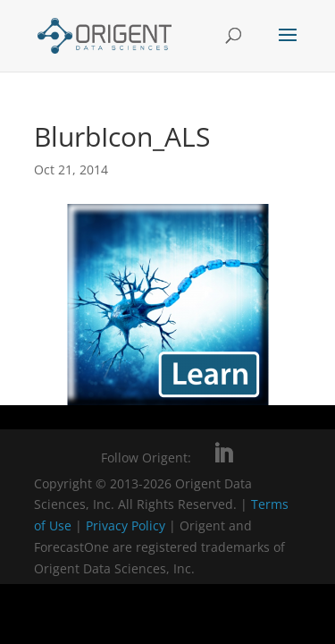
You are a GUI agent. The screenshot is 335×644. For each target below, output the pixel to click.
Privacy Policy (127, 525)
